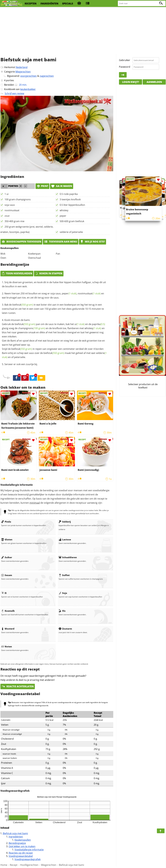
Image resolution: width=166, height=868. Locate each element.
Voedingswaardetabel (21, 856)
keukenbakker (28, 89)
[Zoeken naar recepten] (142, 3)
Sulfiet (64, 575)
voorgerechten (28, 76)
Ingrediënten (16, 837)
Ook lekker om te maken (22, 846)
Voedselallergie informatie (29, 850)
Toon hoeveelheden (17, 273)
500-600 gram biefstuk (72, 221)
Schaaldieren (68, 557)
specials (68, 4)
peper (63, 216)
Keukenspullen (23, 840)
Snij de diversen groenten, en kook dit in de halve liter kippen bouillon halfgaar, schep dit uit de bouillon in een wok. (54, 284)
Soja (63, 593)
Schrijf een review (14, 93)
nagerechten (47, 76)
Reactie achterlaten (18, 686)
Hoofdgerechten (29, 865)
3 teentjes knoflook (70, 199)
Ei (4, 593)
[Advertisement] (83, 31)
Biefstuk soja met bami (15, 833)
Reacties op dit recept (21, 853)
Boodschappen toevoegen (21, 242)
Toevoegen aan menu (61, 242)
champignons (32, 328)
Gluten (7, 539)
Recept (14, 865)
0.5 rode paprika (69, 194)
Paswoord (125, 67)
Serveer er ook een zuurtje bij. (21, 364)
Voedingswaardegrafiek (28, 859)
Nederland (22, 67)
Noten (7, 646)
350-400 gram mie (14, 221)
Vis (62, 611)
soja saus (10, 205)
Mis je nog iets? (92, 242)
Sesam (7, 575)
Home (4, 865)
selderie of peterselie (71, 232)
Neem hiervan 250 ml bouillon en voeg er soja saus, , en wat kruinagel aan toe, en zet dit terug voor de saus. (53, 296)
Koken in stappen (49, 273)
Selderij (65, 522)
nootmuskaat (12, 210)
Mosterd (8, 629)
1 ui (7, 194)
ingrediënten (49, 4)
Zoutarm (65, 629)
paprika (98, 324)
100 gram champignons (18, 199)
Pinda (6, 522)
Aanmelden (154, 82)
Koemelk (8, 611)
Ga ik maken (62, 186)
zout (7, 216)
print (42, 186)
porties (10, 80)
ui (80, 324)
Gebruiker (125, 60)
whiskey (64, 210)
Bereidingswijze (17, 843)
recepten (31, 4)
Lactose (65, 539)
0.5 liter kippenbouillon (72, 205)
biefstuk (23, 305)
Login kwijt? (131, 82)
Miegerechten (23, 72)
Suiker (7, 557)
